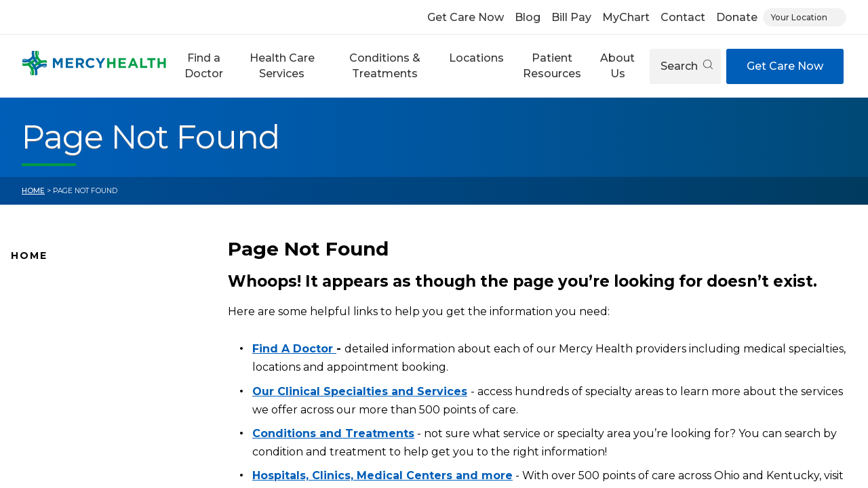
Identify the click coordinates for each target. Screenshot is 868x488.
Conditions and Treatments (81, 435)
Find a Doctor (204, 65)
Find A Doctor (46, 307)
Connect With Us (54, 392)
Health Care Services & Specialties (96, 456)
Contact (683, 17)
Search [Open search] (687, 66)
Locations (476, 58)
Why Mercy (39, 285)
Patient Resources (552, 65)
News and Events (54, 371)
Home (33, 191)
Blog (528, 17)
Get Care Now (466, 17)
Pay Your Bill (41, 413)
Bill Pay (571, 17)
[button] (204, 66)
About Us (617, 65)
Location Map (46, 328)
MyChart (626, 17)
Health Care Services (282, 65)
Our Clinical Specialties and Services (360, 391)
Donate (737, 17)
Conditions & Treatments (385, 65)
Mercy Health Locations (71, 350)
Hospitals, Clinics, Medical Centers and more (382, 475)
